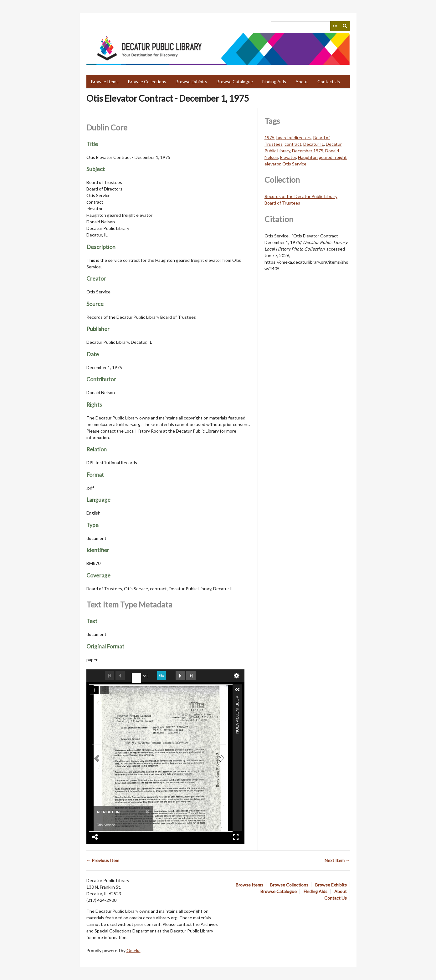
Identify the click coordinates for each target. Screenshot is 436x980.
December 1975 (308, 151)
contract (293, 144)
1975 (269, 137)
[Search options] (335, 26)
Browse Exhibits (191, 81)
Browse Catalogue (235, 81)
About (302, 81)
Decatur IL (314, 144)
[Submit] (345, 26)
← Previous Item (103, 860)
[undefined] (136, 678)
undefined (237, 676)
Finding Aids (274, 81)
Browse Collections (147, 81)
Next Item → (337, 860)
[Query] (310, 26)
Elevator (288, 157)
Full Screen (236, 837)
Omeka (133, 950)
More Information (237, 698)
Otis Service (294, 164)
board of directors (294, 137)
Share (95, 837)
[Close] (147, 812)
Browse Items (105, 81)
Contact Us (329, 81)
